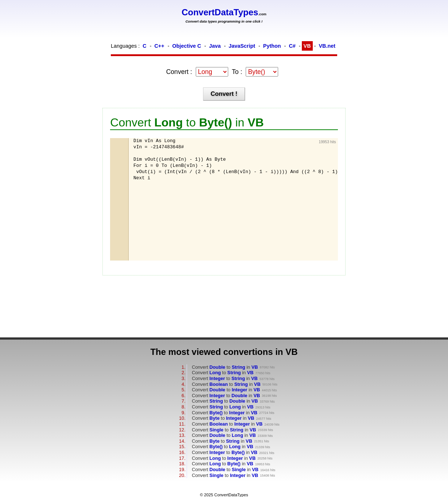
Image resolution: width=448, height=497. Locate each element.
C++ (159, 46)
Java (215, 46)
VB (307, 46)
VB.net (327, 46)
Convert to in (225, 367)
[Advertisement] (170, 221)
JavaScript (242, 46)
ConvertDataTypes (220, 12)
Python (272, 46)
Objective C (186, 46)
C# (292, 46)
